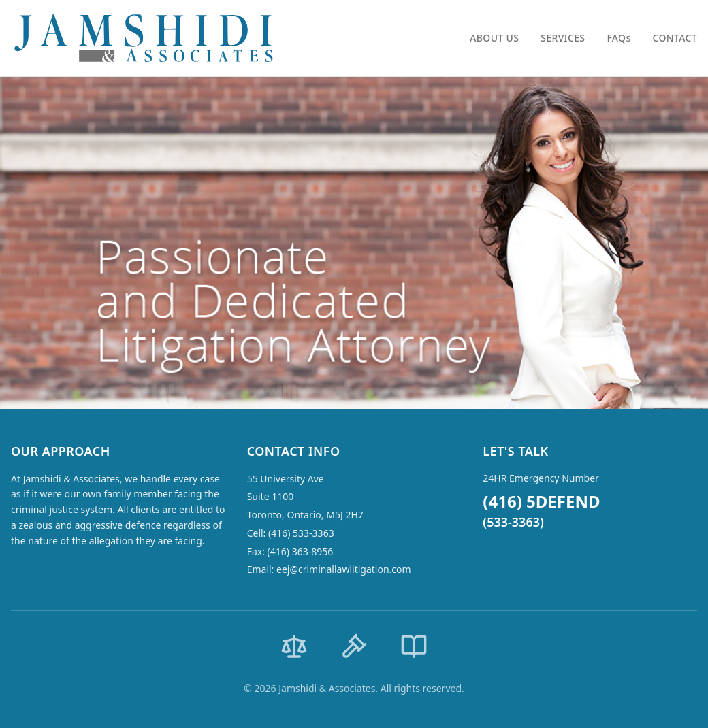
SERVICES (563, 38)
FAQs (618, 38)
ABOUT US (494, 38)
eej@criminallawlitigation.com (344, 569)
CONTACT (675, 38)
